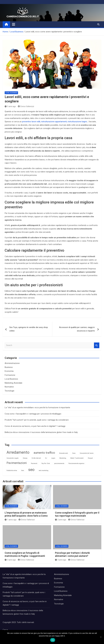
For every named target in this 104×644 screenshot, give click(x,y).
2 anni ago (61, 520)
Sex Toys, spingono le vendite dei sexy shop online (29, 329)
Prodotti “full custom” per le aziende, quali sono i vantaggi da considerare (37, 420)
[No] (101, 637)
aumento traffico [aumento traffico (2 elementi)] (44, 453)
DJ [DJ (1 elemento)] (46, 458)
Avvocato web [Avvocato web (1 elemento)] (64, 453)
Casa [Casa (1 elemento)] (74, 453)
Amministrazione (12, 363)
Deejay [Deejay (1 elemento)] (25, 458)
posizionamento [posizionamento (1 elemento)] (59, 463)
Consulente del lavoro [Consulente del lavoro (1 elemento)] (87, 453)
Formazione (10, 375)
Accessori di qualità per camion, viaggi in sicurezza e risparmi (77, 329)
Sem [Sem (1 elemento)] (23, 470)
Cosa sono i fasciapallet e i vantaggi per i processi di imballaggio (33, 414)
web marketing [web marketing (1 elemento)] (44, 470)
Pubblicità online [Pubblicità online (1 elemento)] (12, 470)
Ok (53, 640)
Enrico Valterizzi (26, 106)
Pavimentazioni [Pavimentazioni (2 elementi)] (17, 463)
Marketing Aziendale (13, 383)
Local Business (11, 93)
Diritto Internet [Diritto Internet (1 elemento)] (36, 458)
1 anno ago (11, 520)
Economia (9, 371)
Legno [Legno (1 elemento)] (53, 458)
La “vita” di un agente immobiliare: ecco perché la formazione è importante (37, 408)
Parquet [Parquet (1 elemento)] (90, 458)
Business (9, 367)
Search (97, 345)
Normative (9, 387)
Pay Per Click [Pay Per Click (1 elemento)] (46, 463)
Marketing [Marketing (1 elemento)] (63, 458)
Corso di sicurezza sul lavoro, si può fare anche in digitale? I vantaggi (35, 426)
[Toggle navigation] (14, 24)
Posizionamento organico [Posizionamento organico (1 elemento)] (76, 463)
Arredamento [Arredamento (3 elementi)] (18, 452)
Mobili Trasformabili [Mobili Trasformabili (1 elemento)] (77, 458)
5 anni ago (10, 106)
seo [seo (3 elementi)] (31, 470)
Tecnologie (9, 391)
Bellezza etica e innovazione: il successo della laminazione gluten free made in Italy (41, 432)
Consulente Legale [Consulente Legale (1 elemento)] (13, 458)
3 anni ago (10, 560)
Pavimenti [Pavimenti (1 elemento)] (34, 463)
